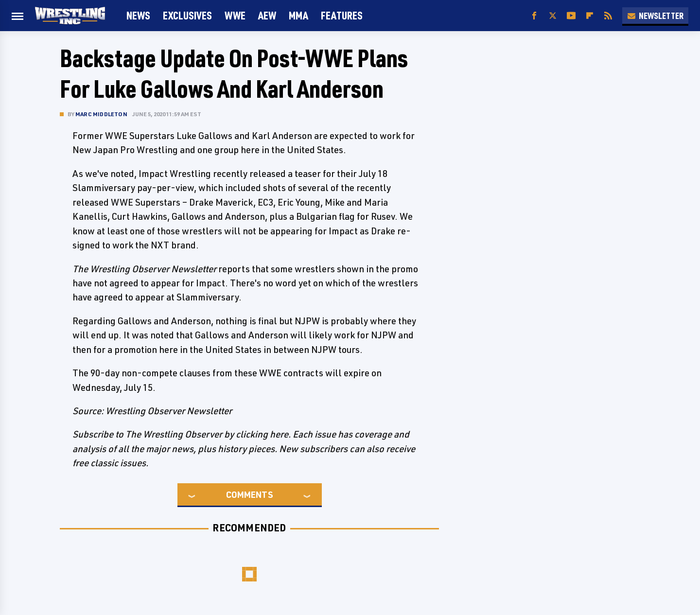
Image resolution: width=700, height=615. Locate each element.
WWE (235, 15)
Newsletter (655, 16)
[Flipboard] (590, 16)
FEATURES (342, 15)
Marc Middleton (101, 114)
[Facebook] (534, 16)
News (138, 15)
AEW (267, 15)
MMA (298, 15)
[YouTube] (571, 16)
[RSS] (608, 16)
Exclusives (187, 15)
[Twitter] (553, 16)
